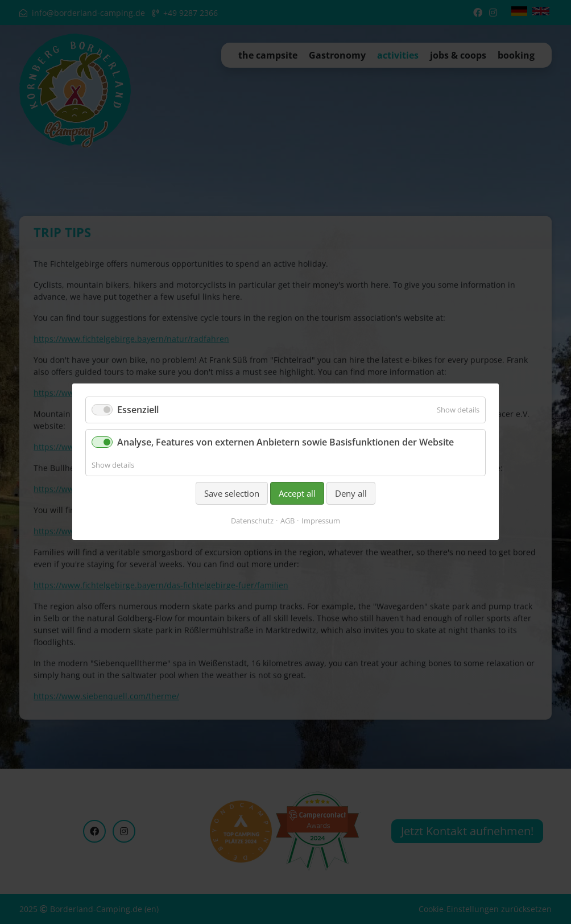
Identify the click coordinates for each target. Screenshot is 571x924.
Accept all (297, 493)
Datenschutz (252, 521)
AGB (287, 521)
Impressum (321, 521)
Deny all (351, 493)
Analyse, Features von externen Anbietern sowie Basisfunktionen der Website (285, 443)
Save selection (232, 493)
